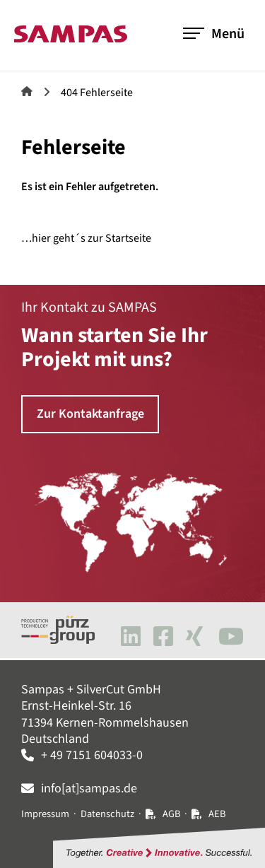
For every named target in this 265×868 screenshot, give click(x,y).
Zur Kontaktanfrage (90, 414)
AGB (171, 814)
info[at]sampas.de (89, 788)
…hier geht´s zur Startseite (86, 238)
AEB (217, 814)
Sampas (27, 91)
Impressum (45, 814)
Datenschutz (107, 814)
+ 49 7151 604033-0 (92, 755)
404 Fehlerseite (97, 93)
